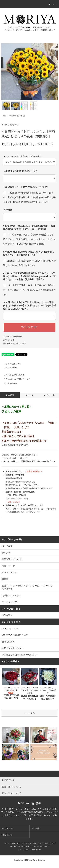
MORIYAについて (10, 628)
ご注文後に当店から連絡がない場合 (19, 655)
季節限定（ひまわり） (18, 116)
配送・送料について (35, 843)
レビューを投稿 (8, 367)
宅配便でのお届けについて (15, 635)
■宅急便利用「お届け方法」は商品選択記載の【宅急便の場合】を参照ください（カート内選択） (29, 227)
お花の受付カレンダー (13, 648)
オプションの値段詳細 (13, 337)
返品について (9, 340)
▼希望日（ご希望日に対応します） (21, 171)
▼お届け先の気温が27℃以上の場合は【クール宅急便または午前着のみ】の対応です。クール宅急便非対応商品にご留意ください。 (29, 305)
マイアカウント (8, 828)
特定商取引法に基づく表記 (14, 343)
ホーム (5, 116)
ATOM (38, 850)
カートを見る (36, 828)
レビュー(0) (49, 395)
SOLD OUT (29, 327)
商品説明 (10, 395)
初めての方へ (8, 642)
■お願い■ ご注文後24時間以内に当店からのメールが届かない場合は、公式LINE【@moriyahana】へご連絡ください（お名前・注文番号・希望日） (29, 276)
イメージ (30, 395)
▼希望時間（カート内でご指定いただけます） (26, 187)
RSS (34, 850)
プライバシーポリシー (40, 846)
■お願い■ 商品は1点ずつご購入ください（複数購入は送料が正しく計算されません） (28, 253)
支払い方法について (19, 843)
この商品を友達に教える (12, 375)
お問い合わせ (7, 835)
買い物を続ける (8, 383)
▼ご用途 (8, 210)
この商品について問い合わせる (15, 379)
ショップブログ (24, 850)
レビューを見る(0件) (11, 364)
